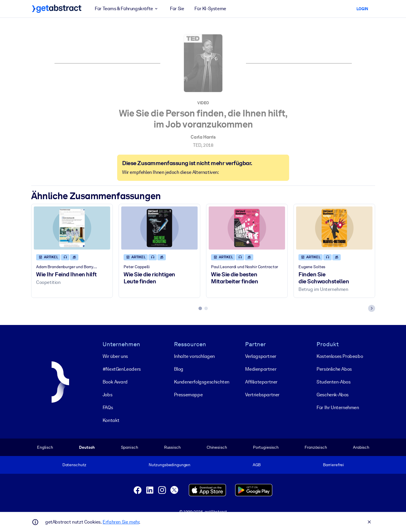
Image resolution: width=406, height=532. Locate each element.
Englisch (45, 447)
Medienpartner (261, 369)
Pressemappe (188, 395)
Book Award (115, 382)
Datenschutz (74, 465)
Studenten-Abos (333, 382)
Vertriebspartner (262, 395)
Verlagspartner (261, 356)
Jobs (107, 395)
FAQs (107, 408)
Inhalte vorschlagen (194, 356)
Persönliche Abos (334, 369)
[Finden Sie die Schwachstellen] (334, 228)
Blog (178, 369)
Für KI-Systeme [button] (210, 9)
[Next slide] (372, 309)
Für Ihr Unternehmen (338, 408)
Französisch (316, 447)
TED (197, 145)
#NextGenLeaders (121, 369)
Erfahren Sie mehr (121, 522)
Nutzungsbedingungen (169, 465)
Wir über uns (115, 356)
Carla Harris (203, 137)
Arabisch (361, 447)
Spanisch (129, 447)
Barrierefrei (333, 465)
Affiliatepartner (261, 382)
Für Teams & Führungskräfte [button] (127, 9)
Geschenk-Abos (333, 395)
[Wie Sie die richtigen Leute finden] (159, 228)
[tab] (200, 309)
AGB (256, 465)
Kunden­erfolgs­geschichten (201, 382)
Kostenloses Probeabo (340, 356)
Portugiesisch (266, 447)
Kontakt (111, 420)
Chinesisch (217, 447)
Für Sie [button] (177, 9)
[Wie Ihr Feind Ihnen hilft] (72, 228)
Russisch (172, 447)
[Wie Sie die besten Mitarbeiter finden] (247, 228)
